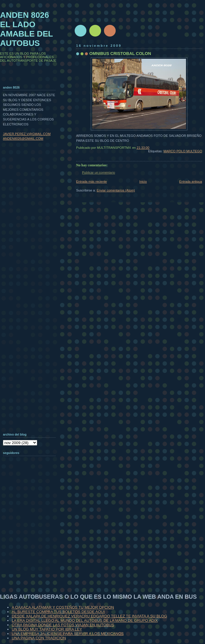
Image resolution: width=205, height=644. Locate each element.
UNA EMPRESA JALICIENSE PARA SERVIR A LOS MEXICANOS (68, 634)
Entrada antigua (191, 182)
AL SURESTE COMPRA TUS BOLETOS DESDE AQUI (58, 612)
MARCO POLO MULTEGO (183, 151)
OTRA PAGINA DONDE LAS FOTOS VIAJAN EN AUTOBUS (63, 625)
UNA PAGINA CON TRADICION (39, 638)
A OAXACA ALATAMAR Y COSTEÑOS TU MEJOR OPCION (63, 607)
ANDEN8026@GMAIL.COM (23, 139)
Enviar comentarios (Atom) (116, 190)
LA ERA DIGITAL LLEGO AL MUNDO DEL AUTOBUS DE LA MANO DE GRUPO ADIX (85, 620)
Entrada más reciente (92, 182)
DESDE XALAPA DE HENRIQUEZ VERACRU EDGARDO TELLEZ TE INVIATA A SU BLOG (89, 616)
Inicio (143, 182)
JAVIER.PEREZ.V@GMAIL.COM (27, 134)
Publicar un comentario (99, 172)
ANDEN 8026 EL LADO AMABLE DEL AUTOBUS (27, 29)
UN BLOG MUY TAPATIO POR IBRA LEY (47, 629)
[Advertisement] (32, 536)
